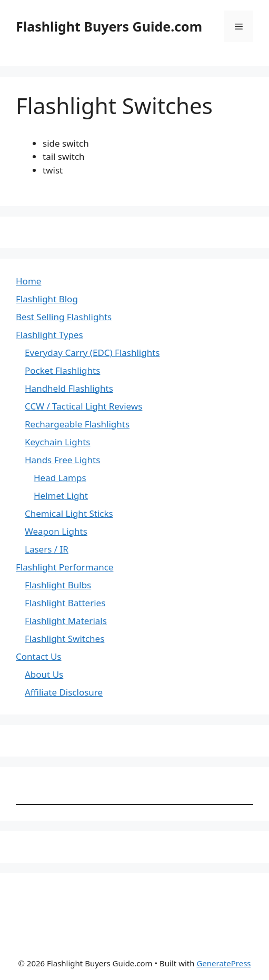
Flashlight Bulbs (58, 585)
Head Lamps (60, 478)
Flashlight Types (49, 335)
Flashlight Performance (64, 567)
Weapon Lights (56, 531)
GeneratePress (223, 963)
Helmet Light (61, 496)
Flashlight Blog (47, 299)
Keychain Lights (58, 442)
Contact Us (39, 656)
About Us (44, 674)
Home (28, 281)
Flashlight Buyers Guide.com (109, 26)
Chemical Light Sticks (69, 513)
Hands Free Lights (62, 460)
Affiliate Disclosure (64, 692)
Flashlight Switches (64, 639)
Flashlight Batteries (65, 603)
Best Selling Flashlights (64, 317)
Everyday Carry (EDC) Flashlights (92, 353)
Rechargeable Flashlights (77, 424)
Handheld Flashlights (69, 388)
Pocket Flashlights (62, 370)
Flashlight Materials (66, 621)
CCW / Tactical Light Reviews (83, 406)
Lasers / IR (47, 549)
